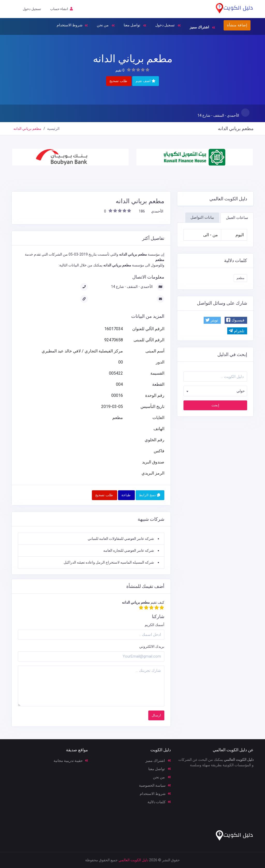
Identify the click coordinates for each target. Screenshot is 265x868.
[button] (236, 320)
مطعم (240, 278)
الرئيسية (53, 129)
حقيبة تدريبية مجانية (71, 761)
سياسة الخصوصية (155, 785)
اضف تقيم (146, 81)
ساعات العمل (237, 218)
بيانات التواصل (202, 217)
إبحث (215, 405)
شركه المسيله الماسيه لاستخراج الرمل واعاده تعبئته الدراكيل (109, 562)
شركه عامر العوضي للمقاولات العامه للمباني (121, 539)
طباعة (126, 495)
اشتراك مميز (158, 761)
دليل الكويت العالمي (133, 860)
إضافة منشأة (237, 25)
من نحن (106, 26)
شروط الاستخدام (72, 26)
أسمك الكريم (154, 625)
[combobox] (215, 391)
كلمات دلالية (159, 802)
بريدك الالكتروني (152, 646)
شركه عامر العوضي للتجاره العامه (129, 550)
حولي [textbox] (241, 391)
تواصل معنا (135, 26)
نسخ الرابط (149, 495)
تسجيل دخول (168, 26)
